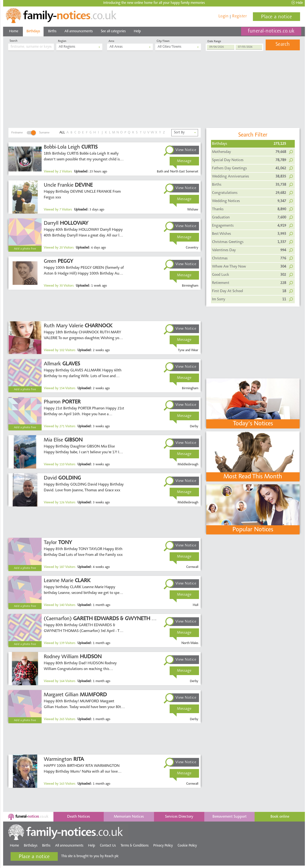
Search (283, 45)
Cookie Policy (187, 846)
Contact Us (108, 846)
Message (184, 161)
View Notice (186, 150)
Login (224, 16)
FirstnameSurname (30, 133)
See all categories (113, 31)
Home (14, 31)
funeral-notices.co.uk (271, 31)
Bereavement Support (230, 817)
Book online (280, 817)
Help (137, 31)
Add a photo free (25, 249)
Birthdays (33, 31)
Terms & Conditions (135, 846)
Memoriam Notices (129, 817)
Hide (297, 3)
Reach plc (112, 856)
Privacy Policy (163, 846)
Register (239, 16)
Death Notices (79, 817)
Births (52, 31)
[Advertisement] (154, 92)
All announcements (79, 31)
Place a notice (276, 17)
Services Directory (179, 817)
